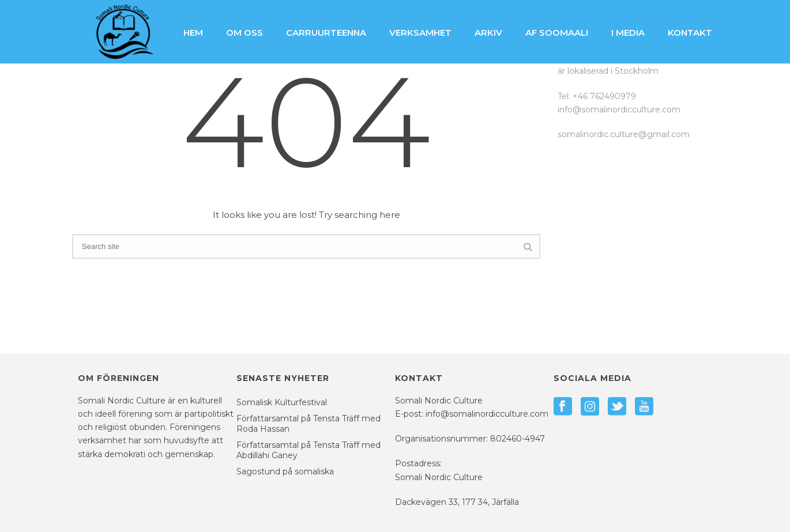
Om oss (244, 33)
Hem (193, 33)
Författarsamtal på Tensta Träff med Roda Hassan (309, 424)
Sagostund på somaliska (285, 471)
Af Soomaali (557, 33)
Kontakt (690, 33)
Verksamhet (420, 33)
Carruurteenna (326, 33)
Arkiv (488, 33)
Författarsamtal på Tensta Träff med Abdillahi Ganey (309, 450)
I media (628, 33)
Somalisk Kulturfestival (282, 402)
